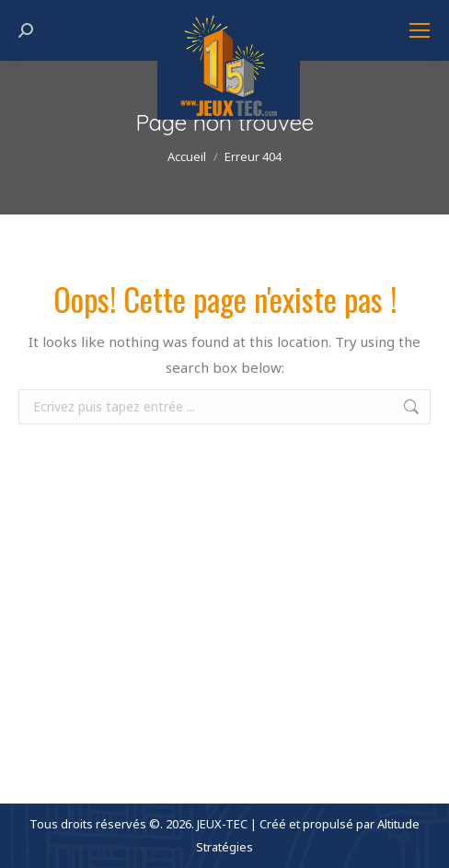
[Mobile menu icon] (420, 30)
